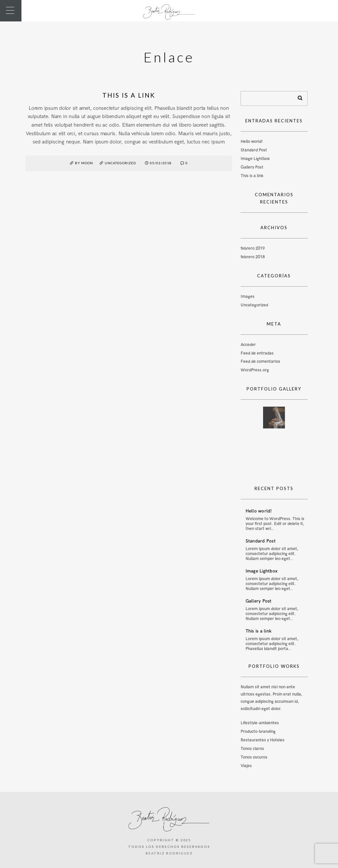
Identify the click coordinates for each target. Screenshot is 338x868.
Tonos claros (252, 749)
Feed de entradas (257, 353)
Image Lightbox (255, 159)
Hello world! (252, 141)
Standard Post (254, 150)
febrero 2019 (253, 248)
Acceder (248, 345)
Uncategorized (120, 163)
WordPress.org (255, 370)
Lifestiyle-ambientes (260, 723)
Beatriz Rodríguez (169, 853)
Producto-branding (258, 731)
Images (248, 296)
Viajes (246, 766)
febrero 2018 (253, 257)
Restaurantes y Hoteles (263, 740)
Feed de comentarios (260, 361)
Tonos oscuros (254, 757)
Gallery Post (252, 167)
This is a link (129, 95)
